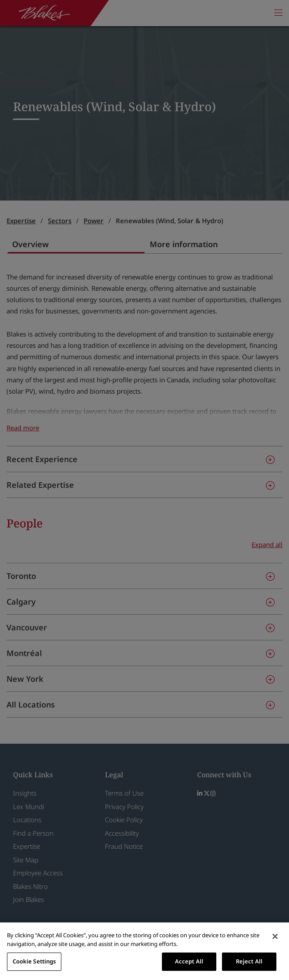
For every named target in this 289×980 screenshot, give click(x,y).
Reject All (249, 961)
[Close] (275, 936)
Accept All (189, 961)
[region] (144, 951)
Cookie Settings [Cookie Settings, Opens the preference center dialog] (34, 961)
